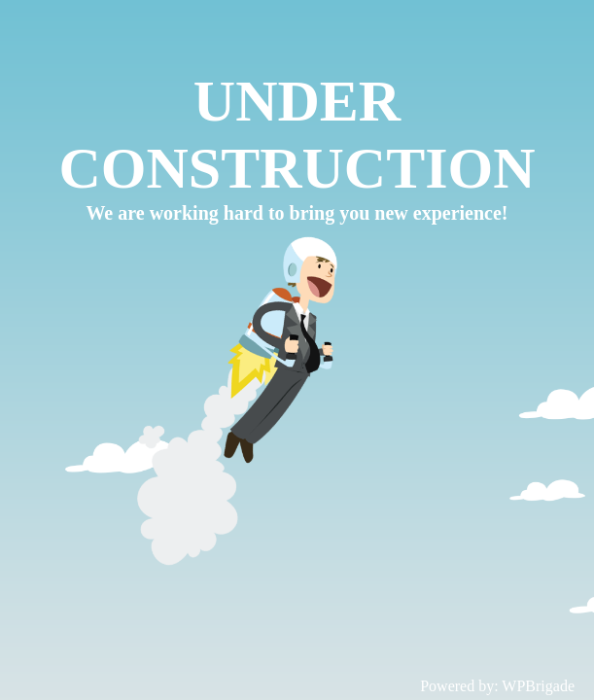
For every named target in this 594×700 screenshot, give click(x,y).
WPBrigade (538, 686)
